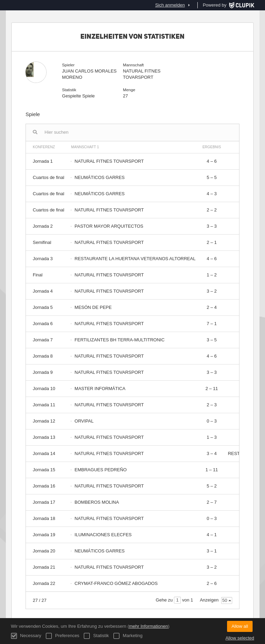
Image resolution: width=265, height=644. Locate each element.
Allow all (240, 626)
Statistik (96, 636)
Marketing (128, 636)
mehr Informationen (149, 626)
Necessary (26, 636)
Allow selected (240, 638)
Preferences (63, 636)
